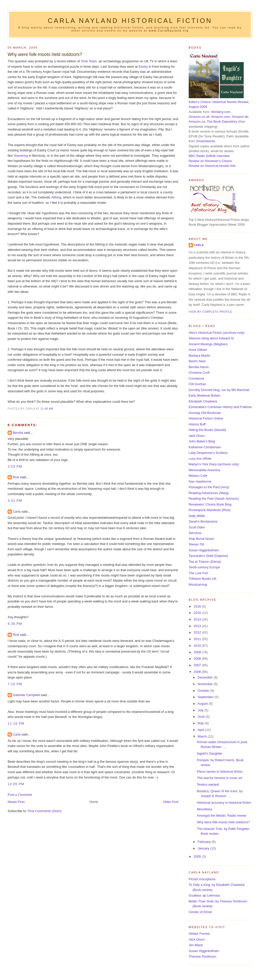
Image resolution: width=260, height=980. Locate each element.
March (203, 736)
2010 (198, 646)
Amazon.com (221, 117)
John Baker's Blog (202, 441)
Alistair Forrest (199, 934)
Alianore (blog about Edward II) (211, 338)
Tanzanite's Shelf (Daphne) (208, 556)
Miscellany (204, 809)
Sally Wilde (197, 516)
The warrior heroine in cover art (220, 778)
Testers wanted (208, 784)
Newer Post (16, 802)
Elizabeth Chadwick (203, 401)
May (201, 723)
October (204, 691)
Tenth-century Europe (204, 567)
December (206, 677)
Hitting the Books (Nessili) (207, 430)
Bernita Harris (199, 367)
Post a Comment (20, 795)
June (202, 717)
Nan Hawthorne (200, 481)
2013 (198, 626)
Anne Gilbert (198, 350)
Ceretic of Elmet (200, 912)
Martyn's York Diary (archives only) (214, 464)
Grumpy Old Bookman (205, 413)
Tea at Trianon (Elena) (205, 562)
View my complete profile (210, 312)
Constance (196, 378)
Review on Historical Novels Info (212, 166)
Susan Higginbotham (204, 550)
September (206, 697)
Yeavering (21, 156)
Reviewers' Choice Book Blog (210, 504)
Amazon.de (240, 117)
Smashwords (206, 141)
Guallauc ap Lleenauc (204, 895)
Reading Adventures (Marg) (209, 493)
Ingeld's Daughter (210, 753)
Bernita (18, 433)
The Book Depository (222, 121)
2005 (198, 856)
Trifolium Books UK (203, 579)
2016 (198, 606)
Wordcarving (198, 585)
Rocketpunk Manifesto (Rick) (210, 510)
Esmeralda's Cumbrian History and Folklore (220, 407)
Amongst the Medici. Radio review (222, 816)
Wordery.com (221, 112)
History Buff (197, 424)
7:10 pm (15, 684)
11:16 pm (16, 723)
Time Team (89, 61)
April (201, 730)
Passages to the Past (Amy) (209, 487)
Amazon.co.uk (199, 117)
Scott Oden (197, 527)
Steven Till (196, 544)
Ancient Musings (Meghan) (208, 344)
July (201, 710)
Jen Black (196, 945)
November (206, 684)
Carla (17, 511)
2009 (198, 652)
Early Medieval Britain (204, 395)
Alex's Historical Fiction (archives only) (217, 333)
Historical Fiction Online (206, 418)
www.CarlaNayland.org (169, 31)
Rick (16, 477)
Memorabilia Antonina (204, 470)
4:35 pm (15, 624)
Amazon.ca (197, 121)
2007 (198, 665)
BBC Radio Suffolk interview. (209, 156)
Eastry (143, 67)
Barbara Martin (200, 356)
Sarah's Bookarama (203, 521)
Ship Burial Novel (201, 539)
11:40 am (47, 409)
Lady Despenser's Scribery (208, 453)
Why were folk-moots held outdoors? (45, 54)
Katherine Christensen (205, 447)
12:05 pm (16, 784)
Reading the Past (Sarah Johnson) (214, 499)
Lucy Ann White (200, 459)
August (203, 704)
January (204, 848)
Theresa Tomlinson (202, 956)
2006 (198, 672)
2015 (198, 613)
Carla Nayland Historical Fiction (130, 21)
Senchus (195, 533)
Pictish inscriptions (202, 879)
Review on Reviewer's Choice (210, 161)
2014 (198, 619)
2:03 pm (15, 466)
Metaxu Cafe (198, 476)
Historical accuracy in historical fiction (224, 803)
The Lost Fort (198, 573)
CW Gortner (197, 384)
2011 (198, 639)
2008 (198, 659)
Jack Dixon (197, 436)
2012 (198, 632)
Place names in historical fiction (220, 772)
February (205, 842)
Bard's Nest (197, 361)
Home (94, 802)
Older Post (171, 802)
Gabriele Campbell (26, 695)
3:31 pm (15, 501)
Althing (56, 197)
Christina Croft (199, 373)
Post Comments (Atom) (45, 811)
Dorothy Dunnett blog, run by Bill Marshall (219, 390)
